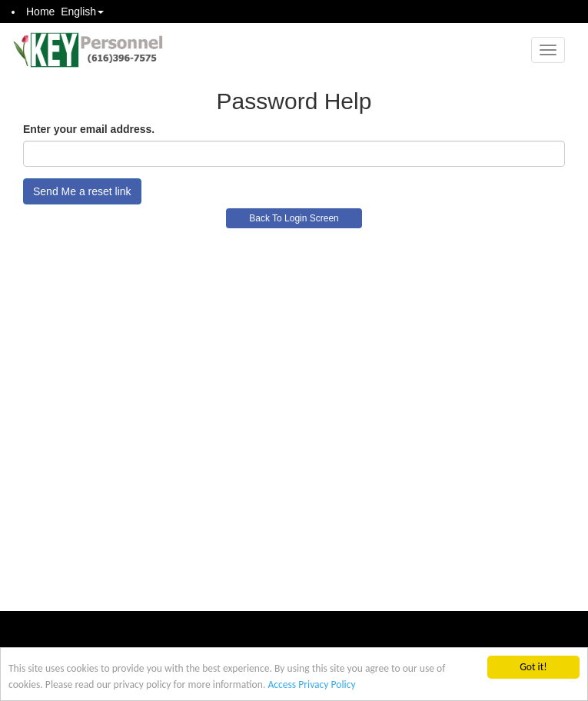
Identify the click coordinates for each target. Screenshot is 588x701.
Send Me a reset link (82, 191)
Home (40, 12)
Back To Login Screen (294, 218)
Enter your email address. (89, 129)
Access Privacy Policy (311, 684)
